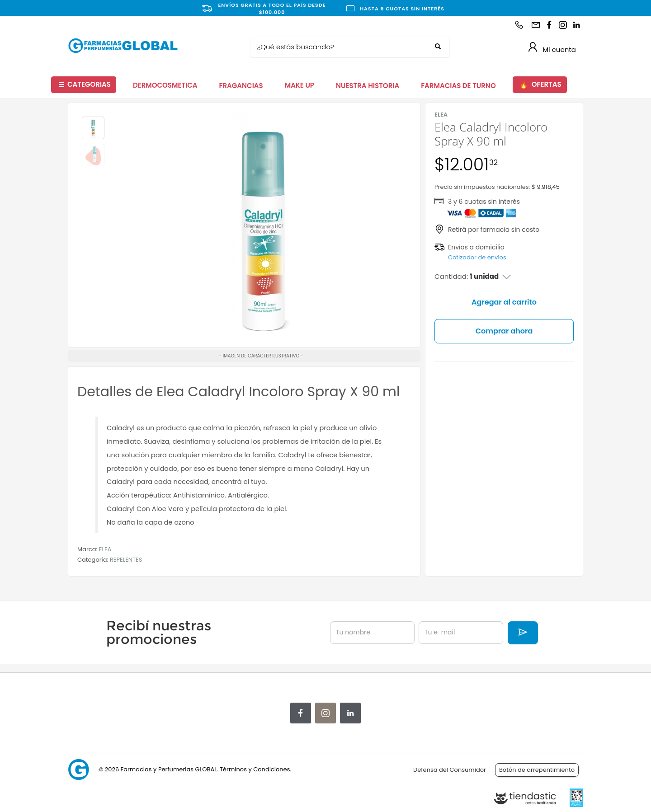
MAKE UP (300, 85)
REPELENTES (126, 560)
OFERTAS (540, 85)
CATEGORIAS (85, 85)
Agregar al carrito (504, 302)
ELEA (105, 549)
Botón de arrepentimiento (537, 770)
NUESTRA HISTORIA (368, 86)
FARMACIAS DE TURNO (458, 86)
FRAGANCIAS (241, 86)
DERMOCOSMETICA (165, 85)
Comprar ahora (504, 331)
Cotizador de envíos (477, 257)
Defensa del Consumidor (450, 770)
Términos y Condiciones (255, 769)
